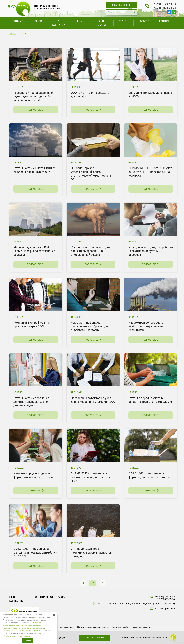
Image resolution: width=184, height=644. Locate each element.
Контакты (16, 601)
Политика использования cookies (93, 627)
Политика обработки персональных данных (133, 627)
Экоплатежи (44, 597)
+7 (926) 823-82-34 (164, 8)
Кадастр (64, 597)
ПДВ (28, 597)
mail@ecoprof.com (165, 608)
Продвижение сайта (132, 638)
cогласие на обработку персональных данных (21, 631)
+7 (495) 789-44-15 (164, 4)
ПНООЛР (15, 597)
